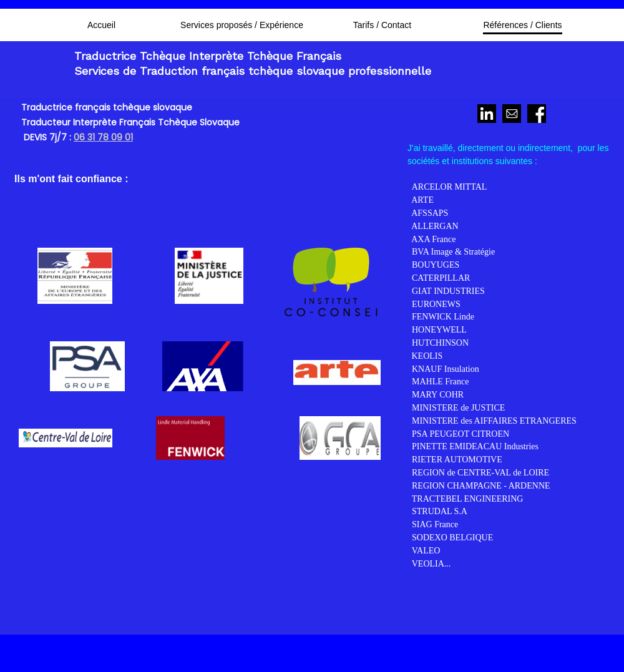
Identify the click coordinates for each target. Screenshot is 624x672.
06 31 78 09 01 (103, 137)
